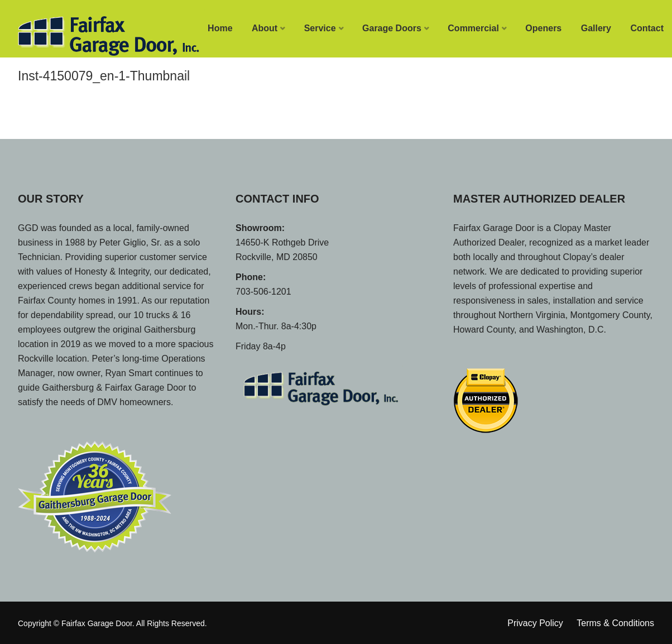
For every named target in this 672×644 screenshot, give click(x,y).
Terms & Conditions (615, 623)
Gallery (596, 28)
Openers (543, 28)
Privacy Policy (535, 623)
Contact (647, 28)
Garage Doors (392, 28)
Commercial (473, 28)
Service (320, 28)
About (265, 28)
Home (220, 28)
